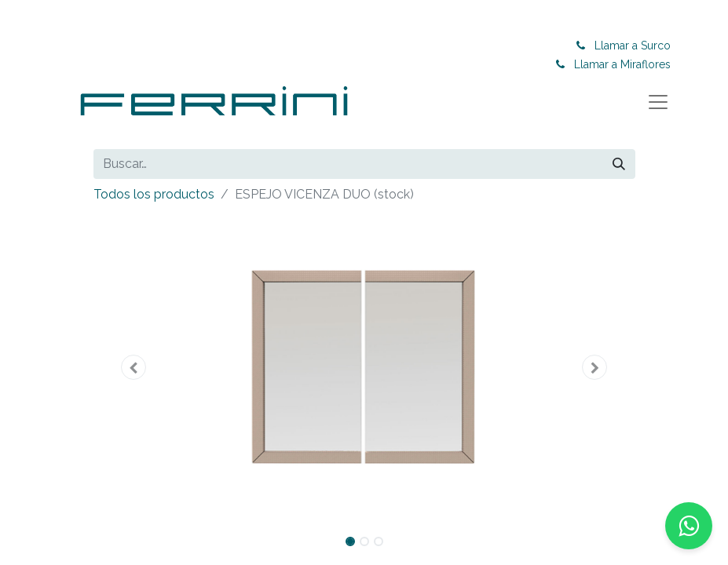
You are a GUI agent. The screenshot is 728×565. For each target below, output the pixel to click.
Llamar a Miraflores (622, 64)
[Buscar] (619, 164)
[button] (134, 367)
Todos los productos (154, 194)
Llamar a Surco (633, 46)
